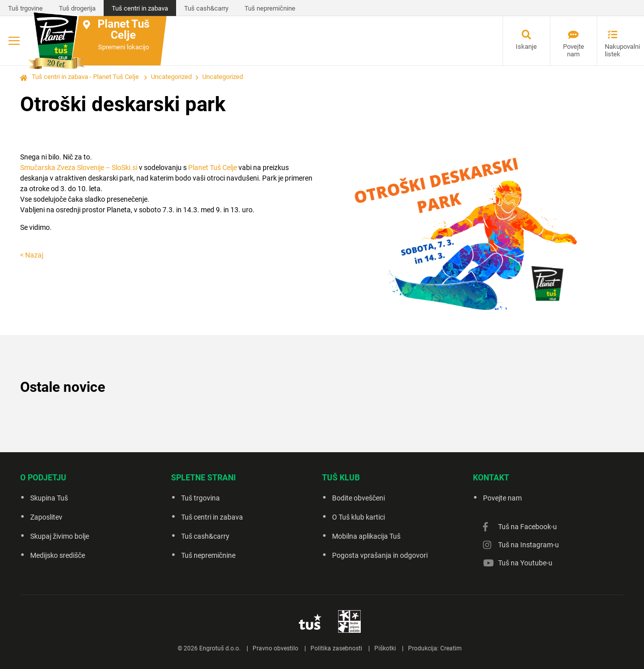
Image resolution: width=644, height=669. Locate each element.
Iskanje (526, 47)
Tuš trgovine (25, 8)
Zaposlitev (46, 517)
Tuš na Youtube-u (525, 563)
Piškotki (385, 648)
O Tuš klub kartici (358, 517)
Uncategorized (171, 77)
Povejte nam (574, 50)
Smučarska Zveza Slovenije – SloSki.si (79, 168)
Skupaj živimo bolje (60, 536)
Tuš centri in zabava (140, 8)
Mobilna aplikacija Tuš (366, 536)
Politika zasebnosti (336, 648)
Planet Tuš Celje (213, 168)
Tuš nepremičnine (270, 8)
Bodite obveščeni (358, 498)
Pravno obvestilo (275, 648)
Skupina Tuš (49, 498)
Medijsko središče (58, 555)
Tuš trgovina (200, 498)
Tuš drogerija (77, 8)
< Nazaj (32, 255)
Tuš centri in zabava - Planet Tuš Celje (85, 77)
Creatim (451, 648)
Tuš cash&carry (206, 8)
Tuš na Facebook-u (528, 527)
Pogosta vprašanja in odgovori (380, 555)
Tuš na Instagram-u (529, 545)
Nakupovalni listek (616, 50)
